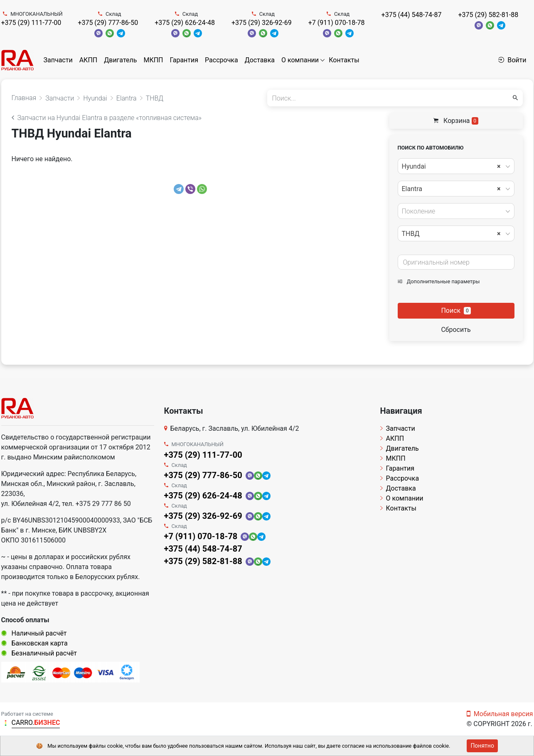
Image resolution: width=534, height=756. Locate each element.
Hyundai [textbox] (451, 167)
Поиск (456, 310)
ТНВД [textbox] (451, 234)
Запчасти (58, 60)
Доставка (260, 60)
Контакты (344, 60)
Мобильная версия (500, 714)
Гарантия (184, 60)
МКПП (153, 60)
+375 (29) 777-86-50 (108, 23)
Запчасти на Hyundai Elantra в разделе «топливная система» (107, 118)
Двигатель (120, 60)
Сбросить (456, 330)
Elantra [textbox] (451, 189)
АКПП (89, 60)
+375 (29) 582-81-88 (488, 15)
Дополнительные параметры (439, 281)
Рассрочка (221, 60)
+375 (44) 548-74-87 (412, 15)
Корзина (456, 121)
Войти (512, 60)
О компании (300, 60)
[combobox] (456, 166)
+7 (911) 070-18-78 (337, 23)
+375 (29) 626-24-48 (185, 23)
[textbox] (454, 211)
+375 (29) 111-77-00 (31, 23)
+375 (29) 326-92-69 (262, 23)
